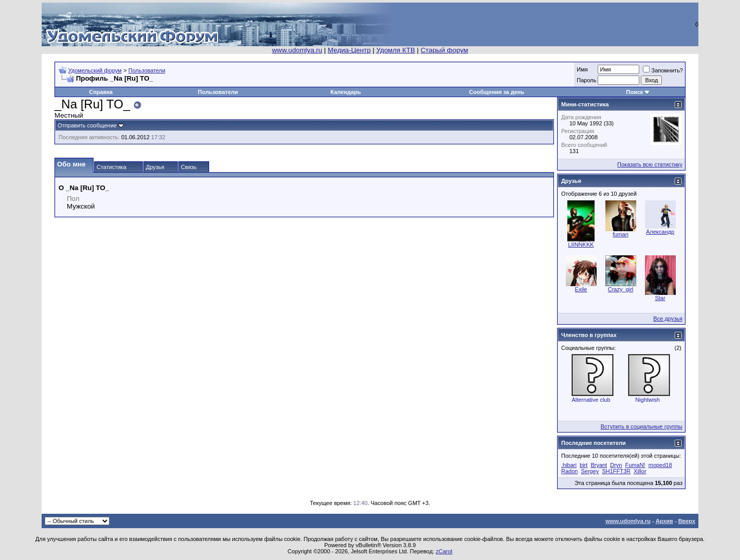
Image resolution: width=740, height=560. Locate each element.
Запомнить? (663, 70)
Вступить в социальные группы (642, 426)
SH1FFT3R (616, 471)
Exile (581, 289)
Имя (582, 69)
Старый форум (444, 50)
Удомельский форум (95, 70)
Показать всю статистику (650, 164)
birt (584, 465)
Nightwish (647, 400)
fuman (621, 234)
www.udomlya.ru (297, 50)
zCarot (444, 551)
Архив (664, 521)
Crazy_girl (621, 289)
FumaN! (635, 465)
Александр (660, 232)
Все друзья (668, 319)
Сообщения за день (497, 92)
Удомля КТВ (395, 50)
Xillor (640, 471)
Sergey (590, 471)
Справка (101, 92)
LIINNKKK (581, 245)
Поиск (634, 92)
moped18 (660, 465)
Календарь (346, 92)
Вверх (687, 521)
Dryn (616, 465)
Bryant (599, 465)
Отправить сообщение (87, 125)
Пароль (586, 80)
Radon (569, 471)
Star (660, 298)
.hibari (569, 465)
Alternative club (591, 400)
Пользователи (147, 70)
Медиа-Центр (349, 50)
